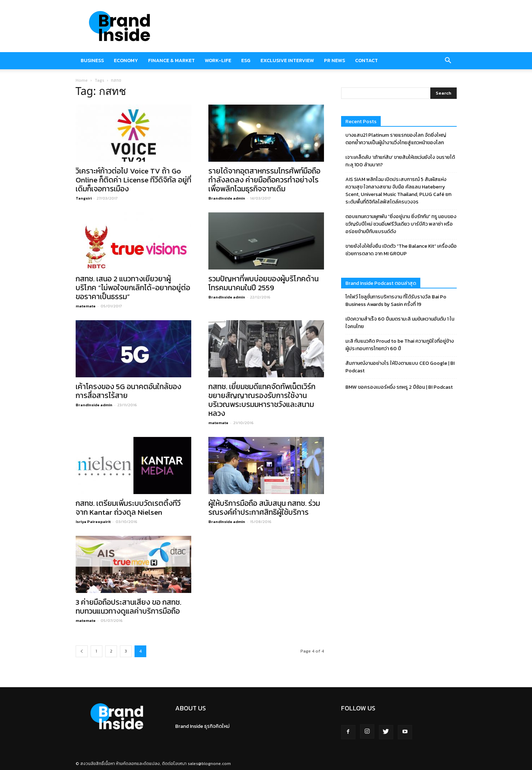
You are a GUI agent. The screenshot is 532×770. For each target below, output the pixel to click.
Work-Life (218, 61)
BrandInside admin (227, 198)
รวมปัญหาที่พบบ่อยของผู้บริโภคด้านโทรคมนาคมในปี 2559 (264, 283)
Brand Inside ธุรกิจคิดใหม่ (202, 726)
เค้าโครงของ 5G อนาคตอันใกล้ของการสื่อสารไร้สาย (128, 391)
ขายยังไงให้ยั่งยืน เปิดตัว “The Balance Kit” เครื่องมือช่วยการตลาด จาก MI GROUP (401, 250)
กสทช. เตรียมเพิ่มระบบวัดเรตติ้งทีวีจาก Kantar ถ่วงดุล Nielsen (128, 508)
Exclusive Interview (287, 61)
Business (92, 61)
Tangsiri (84, 198)
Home (82, 80)
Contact (366, 61)
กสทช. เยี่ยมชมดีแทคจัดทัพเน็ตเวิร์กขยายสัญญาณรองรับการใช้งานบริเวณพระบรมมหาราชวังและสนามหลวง (262, 400)
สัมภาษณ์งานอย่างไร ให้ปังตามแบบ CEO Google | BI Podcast (400, 367)
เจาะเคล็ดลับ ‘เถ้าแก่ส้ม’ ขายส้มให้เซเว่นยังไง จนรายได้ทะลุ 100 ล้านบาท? (400, 161)
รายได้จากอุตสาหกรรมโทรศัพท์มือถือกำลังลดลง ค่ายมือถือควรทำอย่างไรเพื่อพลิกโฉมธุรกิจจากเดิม (264, 180)
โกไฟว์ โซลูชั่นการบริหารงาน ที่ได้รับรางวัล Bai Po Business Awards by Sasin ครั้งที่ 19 (396, 301)
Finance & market (171, 61)
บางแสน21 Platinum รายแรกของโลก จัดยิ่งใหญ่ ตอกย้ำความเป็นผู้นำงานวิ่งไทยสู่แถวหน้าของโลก (396, 139)
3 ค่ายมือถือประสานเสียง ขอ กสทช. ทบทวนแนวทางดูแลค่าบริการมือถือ (128, 607)
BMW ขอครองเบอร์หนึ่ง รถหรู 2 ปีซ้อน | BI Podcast (399, 387)
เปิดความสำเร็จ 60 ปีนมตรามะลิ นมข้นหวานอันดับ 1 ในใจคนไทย (400, 323)
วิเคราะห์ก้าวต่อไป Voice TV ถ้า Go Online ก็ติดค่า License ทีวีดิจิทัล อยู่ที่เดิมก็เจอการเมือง (133, 180)
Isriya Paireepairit (93, 522)
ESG (246, 61)
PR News (335, 61)
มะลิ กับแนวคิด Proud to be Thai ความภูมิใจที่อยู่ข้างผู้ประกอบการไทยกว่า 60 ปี (400, 345)
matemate (86, 306)
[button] (448, 61)
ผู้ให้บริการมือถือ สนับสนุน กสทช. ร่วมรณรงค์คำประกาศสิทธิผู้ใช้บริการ (264, 508)
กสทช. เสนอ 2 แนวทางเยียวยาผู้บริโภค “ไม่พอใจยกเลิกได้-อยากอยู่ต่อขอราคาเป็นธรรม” (133, 288)
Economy (126, 61)
